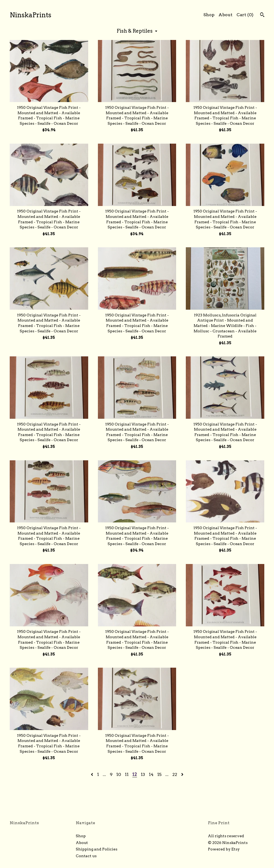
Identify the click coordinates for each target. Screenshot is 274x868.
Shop (209, 15)
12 (135, 774)
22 (175, 774)
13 (143, 774)
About (225, 15)
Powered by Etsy (224, 849)
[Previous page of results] (93, 774)
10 (119, 774)
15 (159, 774)
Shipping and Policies (97, 849)
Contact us (86, 856)
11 (127, 774)
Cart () (245, 15)
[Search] (262, 15)
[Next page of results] (182, 774)
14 (151, 774)
